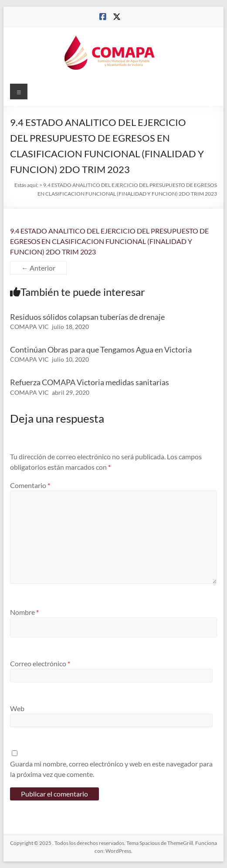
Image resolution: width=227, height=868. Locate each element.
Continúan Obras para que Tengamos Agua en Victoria (101, 349)
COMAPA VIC (29, 327)
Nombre (24, 612)
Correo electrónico (40, 663)
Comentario (30, 485)
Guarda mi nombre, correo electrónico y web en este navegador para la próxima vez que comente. (111, 769)
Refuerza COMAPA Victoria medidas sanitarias (90, 382)
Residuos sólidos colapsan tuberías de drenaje (87, 317)
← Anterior (38, 268)
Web (17, 708)
